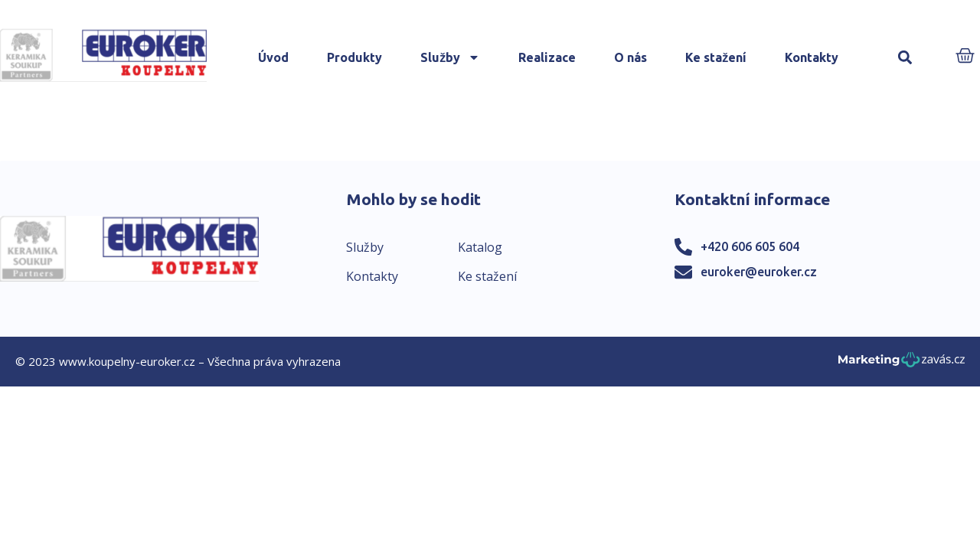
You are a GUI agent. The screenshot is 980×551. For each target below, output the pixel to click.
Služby (450, 57)
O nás (630, 57)
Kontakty (812, 57)
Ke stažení (716, 57)
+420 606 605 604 (750, 246)
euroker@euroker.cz (759, 272)
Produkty (354, 57)
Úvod (273, 57)
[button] (905, 58)
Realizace (547, 57)
